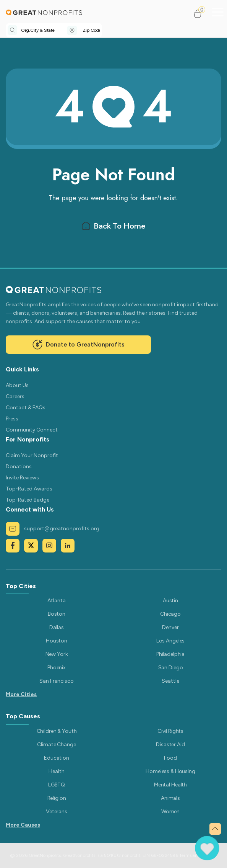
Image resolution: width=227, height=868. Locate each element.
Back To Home (113, 225)
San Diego (171, 668)
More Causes (23, 825)
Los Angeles (170, 641)
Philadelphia (170, 654)
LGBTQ (57, 785)
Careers (15, 396)
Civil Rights (170, 731)
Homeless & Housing (170, 771)
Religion (57, 798)
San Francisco (56, 681)
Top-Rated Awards (29, 489)
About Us (17, 385)
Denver (170, 627)
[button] (201, 14)
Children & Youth (57, 731)
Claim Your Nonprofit (32, 455)
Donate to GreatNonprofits (78, 345)
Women (170, 812)
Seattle (170, 681)
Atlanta (56, 601)
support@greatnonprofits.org (53, 529)
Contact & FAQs (26, 408)
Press (12, 419)
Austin (170, 601)
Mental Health (170, 785)
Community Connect (32, 430)
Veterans (57, 812)
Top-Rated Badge (28, 500)
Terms (185, 855)
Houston (57, 641)
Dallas (57, 627)
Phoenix (57, 668)
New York (57, 654)
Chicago (170, 614)
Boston (57, 614)
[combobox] (44, 30)
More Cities (21, 694)
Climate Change (56, 745)
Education (57, 758)
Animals (170, 798)
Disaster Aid (170, 745)
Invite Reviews (22, 478)
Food (170, 758)
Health (56, 771)
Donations (19, 467)
